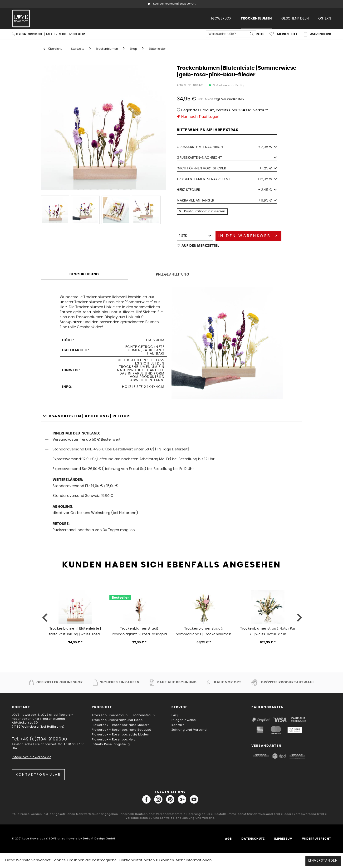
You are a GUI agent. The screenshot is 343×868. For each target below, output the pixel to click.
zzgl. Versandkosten (229, 99)
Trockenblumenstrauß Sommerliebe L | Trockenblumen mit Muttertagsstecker (204, 631)
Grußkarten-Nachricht (227, 158)
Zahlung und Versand (189, 730)
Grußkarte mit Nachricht (227, 147)
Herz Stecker (227, 190)
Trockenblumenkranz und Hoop (117, 720)
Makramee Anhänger (227, 201)
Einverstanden (323, 861)
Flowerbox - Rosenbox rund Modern (121, 725)
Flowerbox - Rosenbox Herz (114, 740)
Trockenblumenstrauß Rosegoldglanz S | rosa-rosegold (139, 631)
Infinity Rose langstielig (111, 744)
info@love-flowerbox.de (32, 757)
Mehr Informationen (194, 860)
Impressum (283, 839)
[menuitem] (221, 19)
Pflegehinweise (184, 720)
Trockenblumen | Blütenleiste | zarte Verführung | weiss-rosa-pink (75, 631)
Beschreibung (84, 274)
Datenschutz (253, 839)
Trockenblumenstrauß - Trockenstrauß (123, 715)
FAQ (175, 715)
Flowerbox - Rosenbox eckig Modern (121, 735)
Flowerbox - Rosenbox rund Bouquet (121, 730)
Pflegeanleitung (173, 275)
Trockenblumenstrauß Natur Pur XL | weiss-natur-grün (268, 631)
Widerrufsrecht (317, 839)
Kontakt (178, 725)
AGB (228, 839)
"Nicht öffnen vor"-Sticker (227, 168)
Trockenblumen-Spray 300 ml (227, 179)
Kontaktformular (38, 775)
